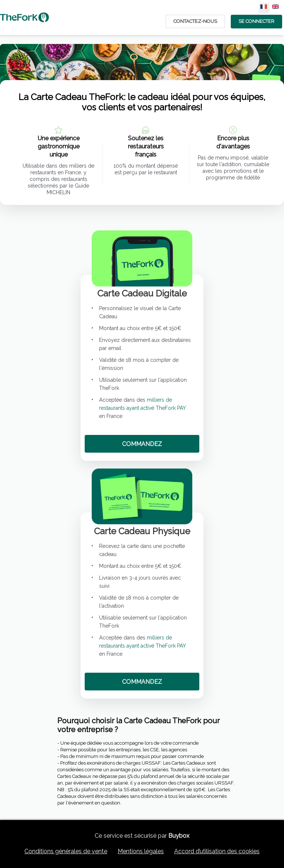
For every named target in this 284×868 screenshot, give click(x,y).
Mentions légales (141, 851)
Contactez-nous (195, 21)
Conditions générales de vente (66, 851)
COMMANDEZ (142, 444)
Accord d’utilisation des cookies (217, 851)
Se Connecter (256, 21)
